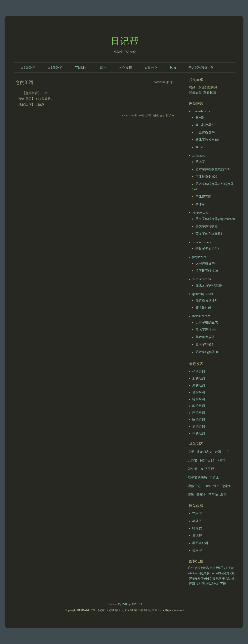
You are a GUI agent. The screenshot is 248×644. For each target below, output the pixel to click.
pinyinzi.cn (199, 257)
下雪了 (221, 460)
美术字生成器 (205, 337)
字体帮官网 (203, 197)
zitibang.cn (199, 155)
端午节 (193, 469)
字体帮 (200, 204)
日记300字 (55, 67)
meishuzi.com (201, 316)
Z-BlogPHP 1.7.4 (132, 604)
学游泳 (214, 477)
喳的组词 (199, 406)
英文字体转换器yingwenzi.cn (215, 219)
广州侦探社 (196, 568)
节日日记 (81, 67)
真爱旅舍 (201, 579)
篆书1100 (202, 147)
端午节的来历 (197, 477)
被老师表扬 (204, 452)
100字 (207, 486)
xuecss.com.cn (202, 279)
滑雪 (223, 494)
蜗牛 (216, 486)
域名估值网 (211, 568)
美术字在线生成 (207, 322)
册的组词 (199, 378)
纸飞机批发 (226, 568)
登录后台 (195, 92)
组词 (103, 67)
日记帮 (125, 41)
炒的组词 (199, 385)
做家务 (227, 486)
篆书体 (200, 118)
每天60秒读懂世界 (201, 67)
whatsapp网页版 (199, 573)
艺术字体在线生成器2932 (213, 169)
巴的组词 (199, 413)
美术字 (197, 550)
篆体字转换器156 (207, 140)
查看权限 (210, 92)
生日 (227, 452)
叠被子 (201, 494)
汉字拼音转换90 (207, 271)
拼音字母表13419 (207, 248)
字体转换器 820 (206, 177)
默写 (218, 452)
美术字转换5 (204, 344)
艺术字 (200, 162)
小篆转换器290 (206, 132)
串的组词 (199, 433)
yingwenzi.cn (201, 212)
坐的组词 (199, 372)
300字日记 (207, 469)
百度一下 (151, 67)
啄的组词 (199, 420)
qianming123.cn (203, 294)
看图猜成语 (200, 543)
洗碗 (191, 494)
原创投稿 (126, 67)
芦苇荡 (213, 494)
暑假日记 (194, 486)
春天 (191, 452)
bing (173, 67)
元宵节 (193, 460)
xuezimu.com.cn (203, 242)
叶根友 (197, 528)
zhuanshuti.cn (201, 111)
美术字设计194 (206, 330)
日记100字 (28, 67)
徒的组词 (199, 399)
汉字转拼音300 (206, 263)
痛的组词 (199, 427)
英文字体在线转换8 (209, 234)
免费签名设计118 (207, 300)
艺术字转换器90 (207, 352)
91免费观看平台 (217, 579)
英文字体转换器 (207, 226)
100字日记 (207, 460)
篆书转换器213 (206, 125)
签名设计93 (203, 308)
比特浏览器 (225, 573)
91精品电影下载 (215, 584)
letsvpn (213, 573)
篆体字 (197, 521)
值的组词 (199, 392)
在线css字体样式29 (209, 285)
